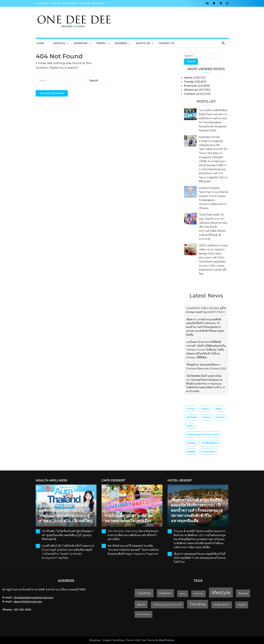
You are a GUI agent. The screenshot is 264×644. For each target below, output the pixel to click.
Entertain (81, 43)
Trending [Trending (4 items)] (191, 443)
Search (191, 61)
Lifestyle (59, 43)
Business (121, 43)
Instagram (70, 3)
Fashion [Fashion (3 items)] (205, 409)
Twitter (56, 3)
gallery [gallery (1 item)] (219, 409)
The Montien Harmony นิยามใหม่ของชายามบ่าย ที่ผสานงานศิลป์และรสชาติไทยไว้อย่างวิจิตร (133, 535)
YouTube (84, 3)
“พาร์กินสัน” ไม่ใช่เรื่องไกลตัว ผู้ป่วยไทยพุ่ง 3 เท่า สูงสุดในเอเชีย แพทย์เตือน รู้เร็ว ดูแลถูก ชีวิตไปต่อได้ (67, 535)
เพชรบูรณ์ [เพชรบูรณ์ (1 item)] (191, 452)
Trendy (101, 43)
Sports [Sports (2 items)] (190, 426)
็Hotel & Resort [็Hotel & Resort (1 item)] (209, 452)
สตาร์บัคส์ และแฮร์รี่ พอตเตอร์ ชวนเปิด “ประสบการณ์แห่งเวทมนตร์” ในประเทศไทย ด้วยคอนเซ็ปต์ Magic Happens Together (133, 550)
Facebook (42, 3)
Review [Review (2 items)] (221, 417)
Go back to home (52, 93)
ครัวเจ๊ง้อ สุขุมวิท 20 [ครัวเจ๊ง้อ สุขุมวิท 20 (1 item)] (210, 443)
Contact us (167, 43)
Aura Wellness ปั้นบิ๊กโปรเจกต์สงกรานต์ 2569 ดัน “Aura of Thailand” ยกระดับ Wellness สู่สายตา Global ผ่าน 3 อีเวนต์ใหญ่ (66, 513)
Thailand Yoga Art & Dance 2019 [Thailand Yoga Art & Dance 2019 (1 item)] (202, 434)
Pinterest (98, 3)
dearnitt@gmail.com (28, 602)
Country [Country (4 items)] (191, 409)
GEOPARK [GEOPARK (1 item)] (192, 417)
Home (40, 43)
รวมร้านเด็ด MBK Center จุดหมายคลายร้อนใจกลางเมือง (129, 518)
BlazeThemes (166, 640)
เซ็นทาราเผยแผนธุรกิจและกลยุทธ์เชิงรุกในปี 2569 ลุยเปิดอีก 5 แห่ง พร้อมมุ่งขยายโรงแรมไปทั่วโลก (200, 558)
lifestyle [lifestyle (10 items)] (207, 417)
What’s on (191, 90)
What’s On (143, 43)
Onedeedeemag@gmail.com (34, 598)
